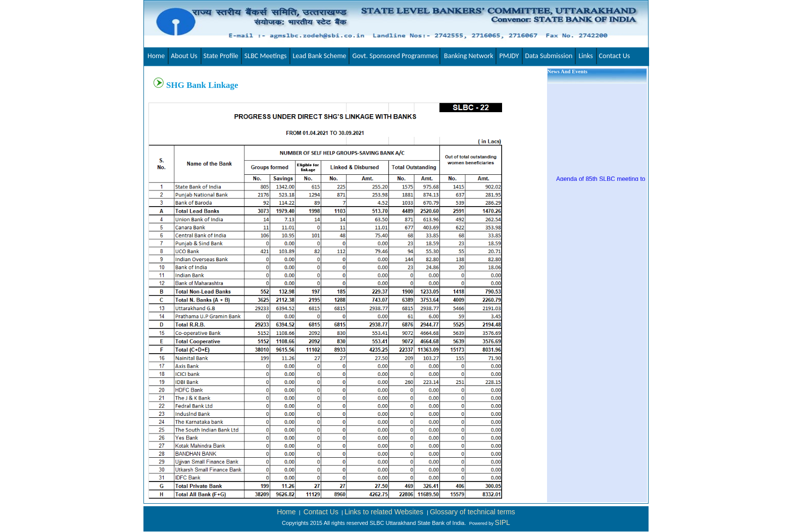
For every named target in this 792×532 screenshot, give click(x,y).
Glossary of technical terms (473, 512)
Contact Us (321, 512)
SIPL (503, 522)
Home (286, 512)
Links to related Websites (385, 512)
